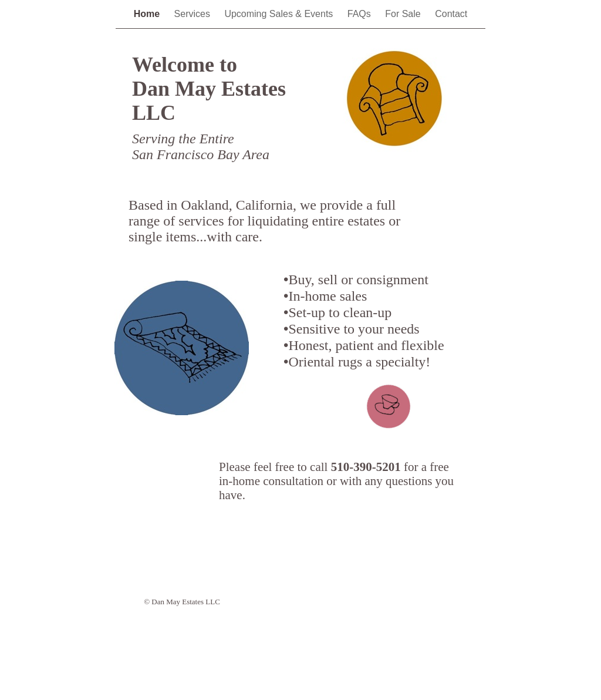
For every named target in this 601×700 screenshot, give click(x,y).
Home (148, 14)
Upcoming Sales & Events (280, 14)
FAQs (360, 14)
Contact (451, 14)
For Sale (404, 14)
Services (194, 14)
